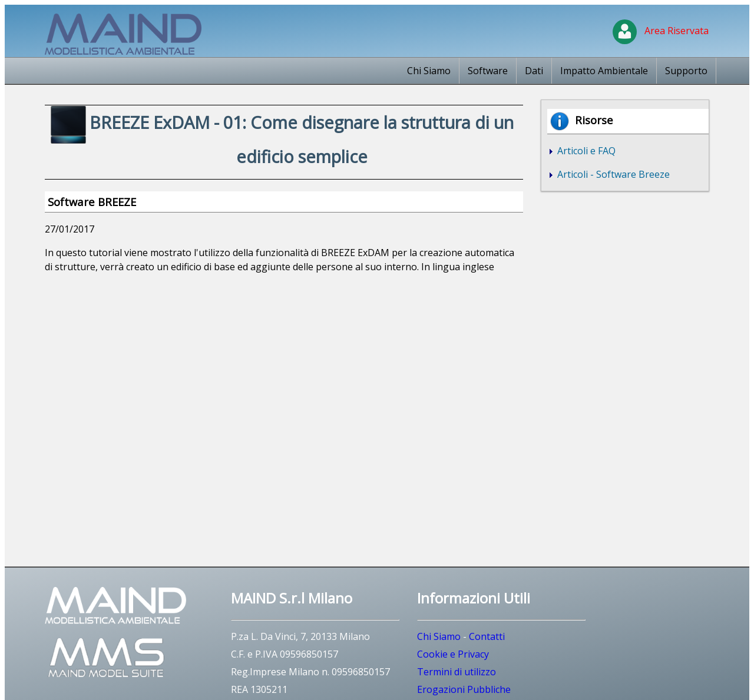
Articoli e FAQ (585, 151)
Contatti (487, 636)
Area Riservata (661, 31)
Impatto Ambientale (604, 71)
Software (488, 71)
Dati (534, 71)
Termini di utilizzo (457, 672)
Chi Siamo (429, 71)
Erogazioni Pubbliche (464, 689)
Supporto (686, 71)
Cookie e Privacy (453, 654)
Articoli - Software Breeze (612, 174)
